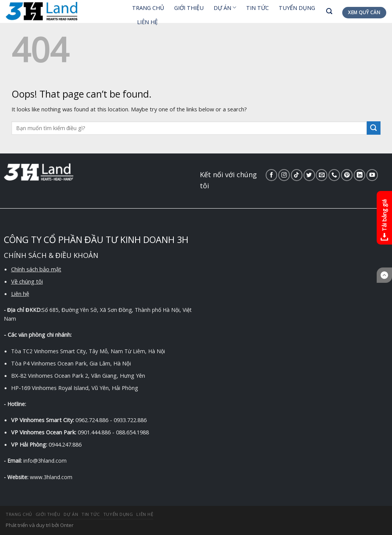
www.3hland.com (51, 477)
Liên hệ (20, 294)
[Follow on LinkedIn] (359, 175)
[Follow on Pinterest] (347, 175)
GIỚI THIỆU (189, 8)
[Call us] (334, 175)
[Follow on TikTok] (297, 175)
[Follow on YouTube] (372, 175)
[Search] (329, 11)
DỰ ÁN (225, 8)
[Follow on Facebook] (271, 175)
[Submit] (374, 128)
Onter (67, 525)
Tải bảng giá (384, 221)
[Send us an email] (322, 175)
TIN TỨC (257, 8)
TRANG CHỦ (148, 8)
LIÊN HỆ (147, 22)
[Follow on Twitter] (309, 175)
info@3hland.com (45, 461)
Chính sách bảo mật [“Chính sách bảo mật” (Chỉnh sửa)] (36, 269)
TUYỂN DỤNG (297, 8)
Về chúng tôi (27, 281)
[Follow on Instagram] (284, 175)
